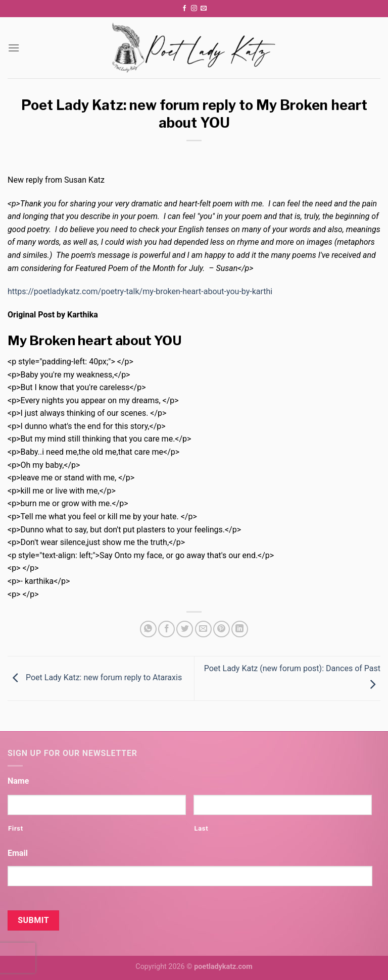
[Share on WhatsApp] (148, 629)
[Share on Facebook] (166, 629)
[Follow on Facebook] (184, 9)
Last (201, 828)
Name (18, 781)
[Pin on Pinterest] (222, 629)
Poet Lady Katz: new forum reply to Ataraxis (95, 678)
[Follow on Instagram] (194, 9)
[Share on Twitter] (185, 629)
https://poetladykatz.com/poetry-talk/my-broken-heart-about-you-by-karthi (140, 291)
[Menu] (14, 48)
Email (18, 853)
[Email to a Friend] (203, 629)
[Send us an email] (204, 9)
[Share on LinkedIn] (240, 629)
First (16, 828)
